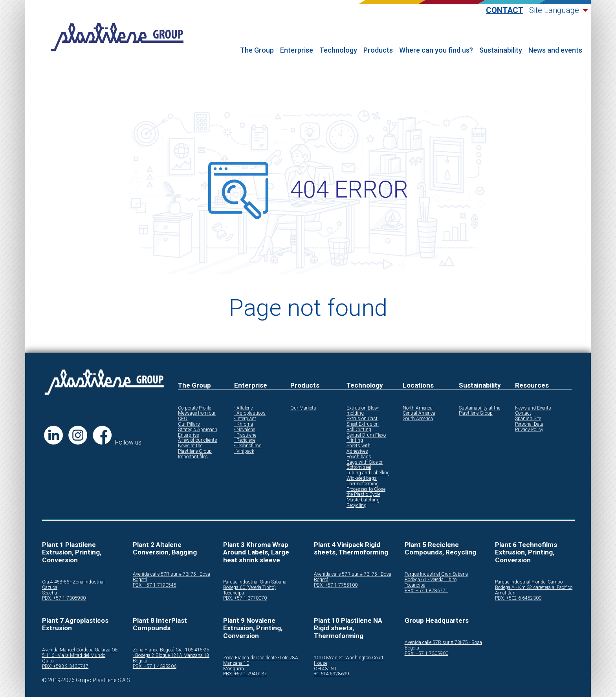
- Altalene (243, 408)
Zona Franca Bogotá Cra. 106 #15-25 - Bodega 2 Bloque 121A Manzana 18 (171, 653)
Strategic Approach (198, 430)
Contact (505, 10)
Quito (48, 661)
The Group (257, 50)
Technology (338, 50)
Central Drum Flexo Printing (366, 438)
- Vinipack (244, 451)
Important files (193, 457)
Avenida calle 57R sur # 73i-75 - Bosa (171, 574)
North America (418, 408)
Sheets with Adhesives (358, 449)
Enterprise (297, 50)
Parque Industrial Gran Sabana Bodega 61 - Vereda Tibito (436, 577)
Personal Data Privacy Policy (529, 427)
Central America (419, 413)
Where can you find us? (436, 50)
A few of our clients (198, 440)
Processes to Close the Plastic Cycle (366, 492)
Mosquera (234, 669)
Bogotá (140, 580)
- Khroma (244, 424)
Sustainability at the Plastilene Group (479, 411)
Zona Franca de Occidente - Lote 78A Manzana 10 (261, 661)
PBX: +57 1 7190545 (155, 585)
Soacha (49, 593)
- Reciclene (245, 440)
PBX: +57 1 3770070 (245, 598)
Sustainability (501, 50)
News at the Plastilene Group (195, 449)
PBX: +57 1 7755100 (336, 585)
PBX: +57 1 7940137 (245, 674)
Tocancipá (234, 593)
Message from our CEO (197, 416)
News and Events (533, 408)
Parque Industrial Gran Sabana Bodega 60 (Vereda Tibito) (255, 585)
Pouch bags (359, 457)
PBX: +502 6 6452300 (518, 598)
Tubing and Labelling (368, 473)
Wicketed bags (362, 478)
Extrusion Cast (362, 419)
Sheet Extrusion (363, 424)
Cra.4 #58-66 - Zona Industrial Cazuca (73, 585)
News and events (555, 50)
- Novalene (245, 430)
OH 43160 (325, 669)
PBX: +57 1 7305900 (64, 598)
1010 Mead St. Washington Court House (349, 661)
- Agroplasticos (250, 413)
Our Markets (303, 408)
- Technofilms (248, 446)
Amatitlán (505, 593)
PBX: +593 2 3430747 (65, 667)
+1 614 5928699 (332, 674)
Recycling (357, 506)
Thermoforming (363, 484)
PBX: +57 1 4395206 (155, 667)
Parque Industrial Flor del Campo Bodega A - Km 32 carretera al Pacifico (534, 585)
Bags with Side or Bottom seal (365, 465)
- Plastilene (245, 435)
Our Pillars (189, 424)
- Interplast (245, 419)
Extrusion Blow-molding (363, 411)
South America (418, 419)
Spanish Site (528, 419)
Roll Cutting (359, 430)
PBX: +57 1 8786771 (426, 591)
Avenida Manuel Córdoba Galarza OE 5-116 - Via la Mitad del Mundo (80, 653)
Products (378, 50)
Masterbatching (363, 500)
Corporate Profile (194, 408)
